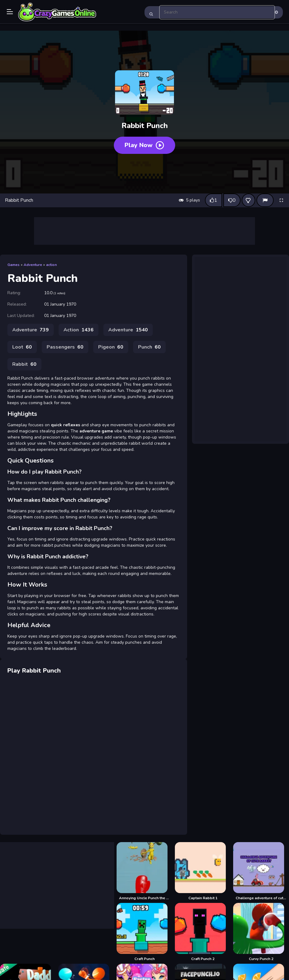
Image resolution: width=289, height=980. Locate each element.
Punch (149, 347)
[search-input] (217, 12)
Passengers (65, 347)
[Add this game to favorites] (249, 200)
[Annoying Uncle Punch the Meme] (144, 871)
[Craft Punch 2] (203, 932)
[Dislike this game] (232, 200)
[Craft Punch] (144, 932)
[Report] (265, 200)
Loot (22, 347)
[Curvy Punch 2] (261, 932)
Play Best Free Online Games (57, 12)
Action (79, 330)
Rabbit (24, 364)
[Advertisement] (144, 231)
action (51, 265)
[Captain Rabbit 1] (203, 871)
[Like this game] (214, 200)
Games (13, 265)
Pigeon (111, 347)
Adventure (33, 265)
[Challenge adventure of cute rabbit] (261, 871)
